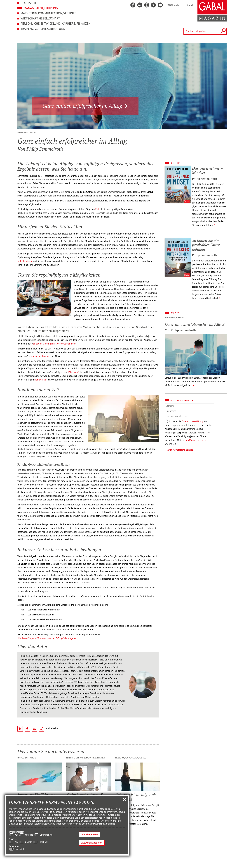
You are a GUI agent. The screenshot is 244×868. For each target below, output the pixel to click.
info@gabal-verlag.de (196, 440)
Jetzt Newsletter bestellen (181, 450)
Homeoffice (40, 380)
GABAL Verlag (173, 5)
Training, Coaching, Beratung (43, 29)
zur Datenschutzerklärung (102, 824)
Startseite (29, 3)
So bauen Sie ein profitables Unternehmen (54, 344)
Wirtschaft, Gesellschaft (40, 18)
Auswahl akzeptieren (92, 843)
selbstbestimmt (25, 261)
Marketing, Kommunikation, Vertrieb (49, 13)
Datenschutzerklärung (193, 421)
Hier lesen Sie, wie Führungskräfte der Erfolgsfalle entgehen (47, 638)
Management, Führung (41, 8)
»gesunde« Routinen (41, 356)
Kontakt (190, 5)
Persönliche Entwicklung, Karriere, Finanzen (55, 23)
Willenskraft (74, 372)
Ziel (97, 209)
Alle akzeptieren (89, 834)
